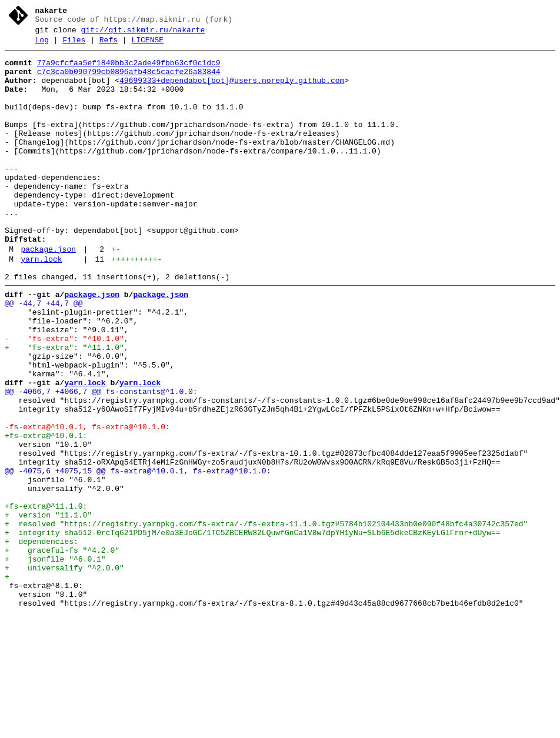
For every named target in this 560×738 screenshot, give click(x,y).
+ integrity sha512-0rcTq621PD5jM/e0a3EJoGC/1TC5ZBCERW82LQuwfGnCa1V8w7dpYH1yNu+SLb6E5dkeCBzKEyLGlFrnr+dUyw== (252, 630)
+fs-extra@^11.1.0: (46, 598)
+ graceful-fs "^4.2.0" (62, 651)
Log (42, 45)
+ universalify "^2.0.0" (64, 672)
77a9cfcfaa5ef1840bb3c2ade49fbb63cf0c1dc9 (129, 70)
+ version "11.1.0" (48, 609)
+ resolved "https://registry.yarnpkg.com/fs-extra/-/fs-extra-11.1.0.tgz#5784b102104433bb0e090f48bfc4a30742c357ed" (266, 619)
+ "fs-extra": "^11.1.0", (67, 408)
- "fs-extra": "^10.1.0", (67, 397)
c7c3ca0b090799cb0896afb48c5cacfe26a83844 (129, 81)
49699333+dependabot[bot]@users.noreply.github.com (232, 91)
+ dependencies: (41, 640)
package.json (48, 293)
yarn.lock (41, 305)
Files (74, 45)
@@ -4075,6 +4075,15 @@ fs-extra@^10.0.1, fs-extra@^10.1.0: (138, 556)
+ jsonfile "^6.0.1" (55, 662)
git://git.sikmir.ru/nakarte (143, 34)
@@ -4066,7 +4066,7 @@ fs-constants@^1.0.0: (101, 460)
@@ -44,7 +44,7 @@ (44, 355)
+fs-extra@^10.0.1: (46, 513)
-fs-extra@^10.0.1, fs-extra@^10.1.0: (87, 503)
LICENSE (147, 45)
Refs (109, 45)
